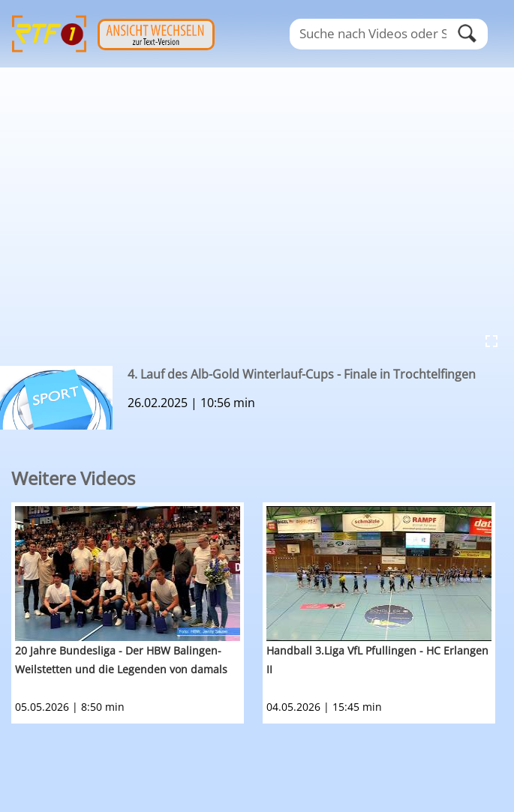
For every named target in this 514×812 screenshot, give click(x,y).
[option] (137, 613)
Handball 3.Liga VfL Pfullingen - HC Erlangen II (377, 660)
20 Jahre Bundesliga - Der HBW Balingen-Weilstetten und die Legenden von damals (121, 660)
